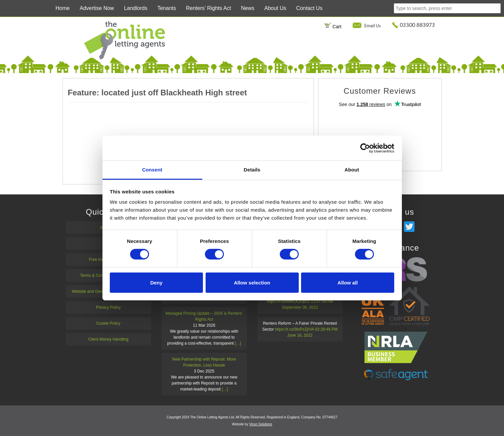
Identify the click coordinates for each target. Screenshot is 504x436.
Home (63, 8)
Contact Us (309, 8)
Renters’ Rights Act (208, 8)
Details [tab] (252, 170)
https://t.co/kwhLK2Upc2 (288, 301)
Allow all (348, 283)
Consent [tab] (152, 170)
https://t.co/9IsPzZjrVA (294, 329)
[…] (238, 343)
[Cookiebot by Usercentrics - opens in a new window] (365, 148)
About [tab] (352, 170)
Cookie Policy (108, 323)
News (248, 8)
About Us (275, 8)
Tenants (167, 8)
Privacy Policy (108, 307)
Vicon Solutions (261, 424)
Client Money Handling (108, 339)
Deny (157, 283)
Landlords (136, 8)
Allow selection (252, 283)
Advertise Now (97, 8)
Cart (333, 27)
